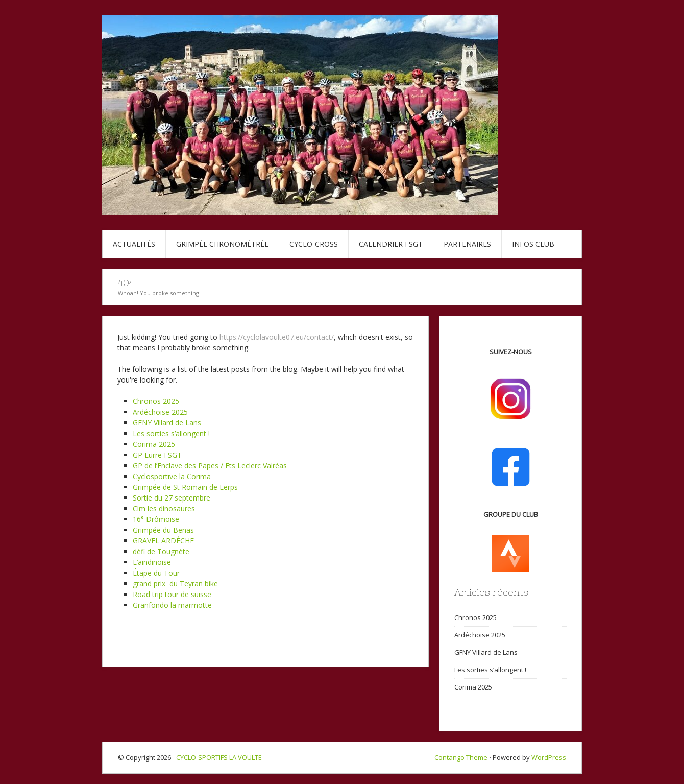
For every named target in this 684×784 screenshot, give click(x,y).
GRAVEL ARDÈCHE (163, 541)
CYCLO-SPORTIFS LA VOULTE (219, 757)
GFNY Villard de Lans (167, 423)
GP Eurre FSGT (157, 455)
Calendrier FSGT (391, 244)
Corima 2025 (154, 444)
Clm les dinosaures (164, 508)
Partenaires (467, 244)
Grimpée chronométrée (222, 244)
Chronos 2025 (156, 401)
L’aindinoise (152, 562)
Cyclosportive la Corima (172, 476)
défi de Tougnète (161, 551)
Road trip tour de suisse (172, 594)
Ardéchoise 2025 (160, 412)
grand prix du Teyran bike (175, 584)
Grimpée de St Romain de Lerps (185, 487)
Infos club (533, 244)
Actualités (134, 244)
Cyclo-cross (314, 244)
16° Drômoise (156, 519)
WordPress (549, 757)
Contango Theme (461, 757)
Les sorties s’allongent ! (171, 433)
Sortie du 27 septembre (172, 498)
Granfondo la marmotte (172, 605)
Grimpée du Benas (163, 530)
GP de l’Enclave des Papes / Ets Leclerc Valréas (210, 466)
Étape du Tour (156, 573)
